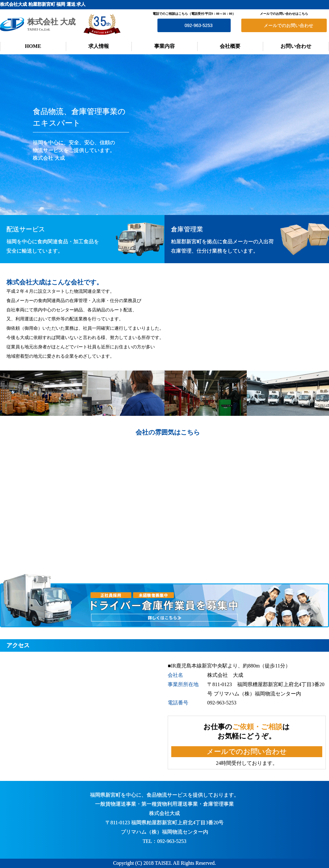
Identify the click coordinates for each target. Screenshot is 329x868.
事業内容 (164, 46)
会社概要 (230, 46)
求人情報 (99, 46)
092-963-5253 (198, 25)
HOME (33, 46)
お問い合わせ (296, 46)
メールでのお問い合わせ (289, 25)
